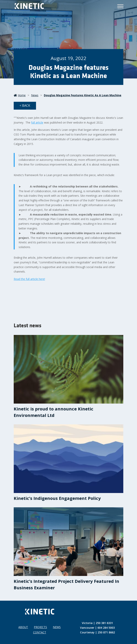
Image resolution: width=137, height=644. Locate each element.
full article (37, 122)
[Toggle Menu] (120, 6)
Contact (40, 632)
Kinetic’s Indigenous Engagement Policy (57, 498)
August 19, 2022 (68, 58)
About (23, 627)
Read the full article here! (29, 279)
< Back (25, 106)
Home (20, 95)
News (35, 95)
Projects (40, 627)
